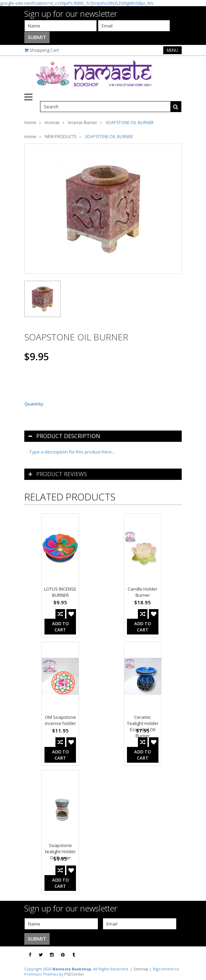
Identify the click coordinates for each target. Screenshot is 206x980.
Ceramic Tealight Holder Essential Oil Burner (143, 726)
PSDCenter (74, 974)
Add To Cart (60, 627)
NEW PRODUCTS (61, 137)
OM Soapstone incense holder (60, 720)
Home (30, 123)
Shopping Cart (44, 50)
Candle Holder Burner (143, 592)
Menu (172, 50)
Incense (52, 123)
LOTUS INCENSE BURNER (60, 592)
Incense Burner (83, 123)
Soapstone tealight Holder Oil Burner (60, 851)
